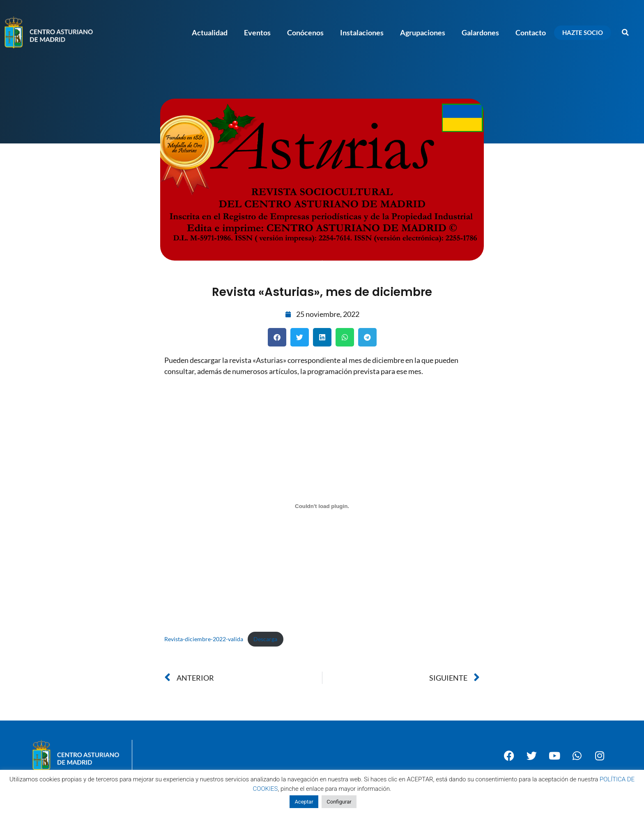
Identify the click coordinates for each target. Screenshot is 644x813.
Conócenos (305, 32)
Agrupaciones (423, 32)
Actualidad (210, 32)
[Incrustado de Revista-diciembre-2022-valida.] (322, 506)
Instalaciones (362, 32)
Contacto (531, 32)
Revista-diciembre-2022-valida (204, 639)
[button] (626, 32)
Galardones (480, 32)
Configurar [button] (339, 802)
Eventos (257, 32)
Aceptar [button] (304, 802)
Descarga (265, 639)
